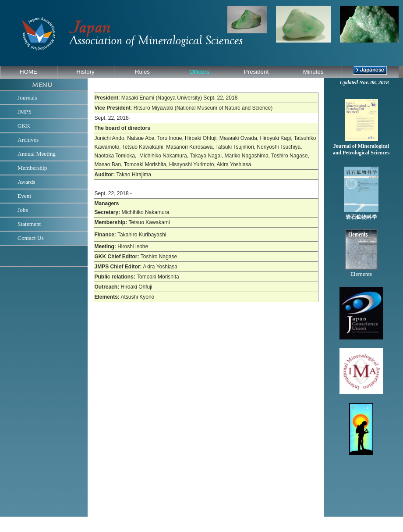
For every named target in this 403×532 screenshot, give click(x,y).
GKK (24, 126)
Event (24, 196)
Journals (27, 98)
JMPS (25, 112)
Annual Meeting (37, 154)
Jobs (23, 210)
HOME (28, 72)
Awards (26, 182)
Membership (32, 168)
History (85, 72)
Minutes (313, 72)
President (256, 72)
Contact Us (31, 238)
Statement (29, 224)
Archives (28, 140)
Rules (142, 72)
